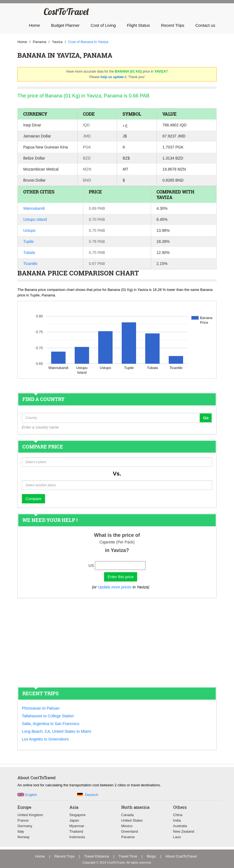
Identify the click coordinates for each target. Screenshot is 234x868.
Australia (180, 826)
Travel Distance (97, 856)
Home (34, 25)
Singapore (78, 815)
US (91, 566)
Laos (177, 837)
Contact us (205, 25)
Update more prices (115, 587)
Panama (128, 837)
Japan (74, 820)
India (177, 820)
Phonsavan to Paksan (41, 708)
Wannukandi (34, 208)
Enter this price (120, 577)
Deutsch (92, 795)
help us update (112, 77)
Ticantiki (30, 264)
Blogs (151, 856)
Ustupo (29, 230)
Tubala (29, 253)
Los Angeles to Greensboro (45, 739)
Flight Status (138, 25)
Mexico (127, 826)
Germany (25, 826)
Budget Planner (65, 25)
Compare (33, 499)
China (178, 815)
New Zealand (184, 831)
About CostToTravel (181, 856)
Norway (24, 837)
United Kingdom (30, 815)
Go (206, 418)
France (23, 820)
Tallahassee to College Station (48, 716)
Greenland (130, 831)
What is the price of (117, 535)
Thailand (76, 831)
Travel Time (128, 856)
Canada (128, 815)
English (31, 795)
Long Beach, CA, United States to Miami (57, 731)
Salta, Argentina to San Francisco (51, 724)
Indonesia (77, 837)
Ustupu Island (35, 219)
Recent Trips (173, 25)
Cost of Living (103, 25)
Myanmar (77, 826)
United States (132, 820)
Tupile (28, 241)
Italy (21, 831)
